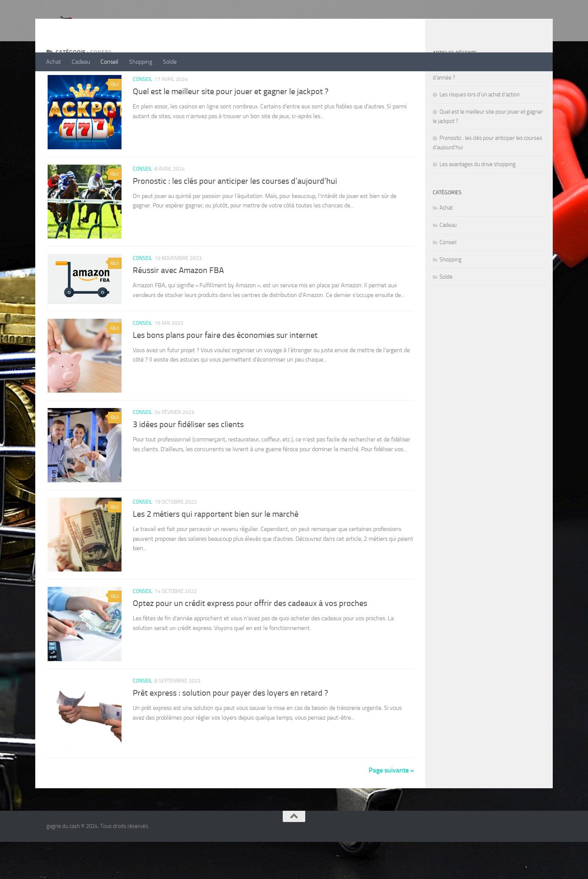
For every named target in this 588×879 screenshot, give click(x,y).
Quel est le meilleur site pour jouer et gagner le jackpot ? (231, 121)
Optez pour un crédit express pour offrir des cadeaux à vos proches (250, 639)
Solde (170, 62)
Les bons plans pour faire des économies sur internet (225, 367)
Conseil (109, 62)
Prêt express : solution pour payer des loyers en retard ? (230, 729)
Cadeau (81, 62)
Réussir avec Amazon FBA (178, 302)
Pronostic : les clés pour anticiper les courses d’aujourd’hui (235, 212)
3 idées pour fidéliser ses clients (188, 458)
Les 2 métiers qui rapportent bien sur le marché (216, 548)
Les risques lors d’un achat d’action (480, 124)
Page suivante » (391, 807)
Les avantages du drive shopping (478, 194)
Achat (54, 62)
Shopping (141, 62)
